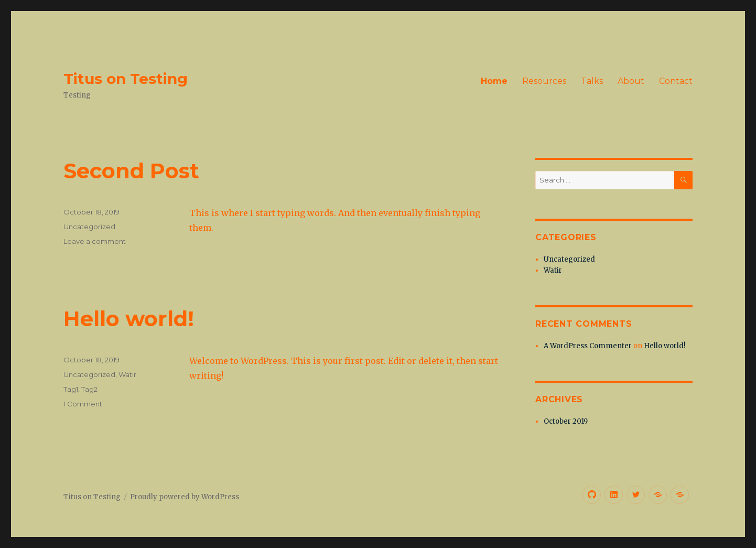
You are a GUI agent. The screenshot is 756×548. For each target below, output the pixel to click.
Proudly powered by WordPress (185, 497)
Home (494, 81)
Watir (127, 374)
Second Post (131, 171)
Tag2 (89, 389)
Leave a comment (95, 241)
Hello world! (129, 319)
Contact (676, 81)
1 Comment (83, 404)
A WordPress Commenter (588, 346)
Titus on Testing (126, 79)
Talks (592, 81)
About (631, 81)
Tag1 (71, 389)
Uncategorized (89, 227)
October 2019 (566, 421)
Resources (544, 81)
